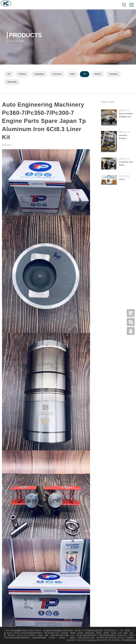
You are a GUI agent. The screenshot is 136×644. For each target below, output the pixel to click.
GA (9, 74)
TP (85, 74)
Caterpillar (39, 74)
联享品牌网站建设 (129, 640)
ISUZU (98, 74)
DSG (73, 74)
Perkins (22, 74)
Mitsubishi (12, 82)
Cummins (57, 74)
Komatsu (114, 74)
